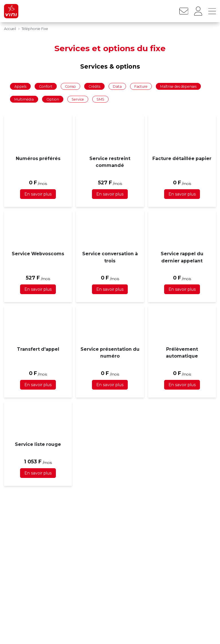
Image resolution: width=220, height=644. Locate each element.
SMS (100, 99)
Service (78, 99)
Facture (141, 86)
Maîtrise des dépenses (178, 86)
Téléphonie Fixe (35, 29)
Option (53, 99)
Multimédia (24, 99)
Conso (70, 86)
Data (117, 86)
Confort (46, 86)
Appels (20, 86)
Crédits (94, 86)
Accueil (10, 29)
